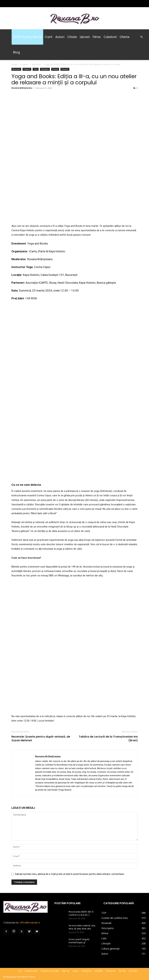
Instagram (86, 971)
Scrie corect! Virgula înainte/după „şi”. (79, 941)
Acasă (14, 64)
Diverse (55, 69)
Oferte (125, 37)
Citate (72, 37)
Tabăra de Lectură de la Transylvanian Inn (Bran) (108, 739)
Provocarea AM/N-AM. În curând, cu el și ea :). (81, 913)
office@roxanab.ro (30, 922)
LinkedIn (99, 971)
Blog (16, 52)
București (36, 64)
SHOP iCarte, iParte (27, 37)
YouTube (133, 971)
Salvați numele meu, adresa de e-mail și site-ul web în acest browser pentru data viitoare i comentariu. (70, 874)
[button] (141, 37)
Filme (97, 37)
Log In (75, 971)
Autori (60, 37)
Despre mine (31, 971)
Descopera (45, 69)
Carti (48, 37)
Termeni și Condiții (50, 971)
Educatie (65, 69)
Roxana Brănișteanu (22, 88)
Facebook (111, 971)
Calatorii (110, 37)
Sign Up (66, 971)
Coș (20, 971)
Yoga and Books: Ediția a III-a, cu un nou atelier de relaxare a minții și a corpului (74, 79)
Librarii (85, 37)
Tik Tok (122, 971)
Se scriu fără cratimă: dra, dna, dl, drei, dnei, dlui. (82, 927)
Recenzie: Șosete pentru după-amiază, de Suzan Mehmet (41, 739)
